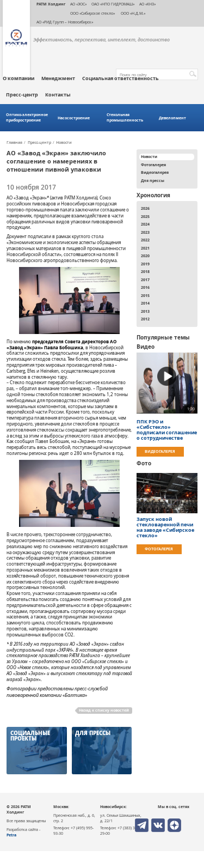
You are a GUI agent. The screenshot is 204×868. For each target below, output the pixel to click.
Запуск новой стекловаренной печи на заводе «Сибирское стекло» (165, 527)
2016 (145, 287)
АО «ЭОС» (78, 4)
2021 (145, 248)
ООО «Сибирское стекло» (92, 13)
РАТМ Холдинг (51, 4)
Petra (11, 835)
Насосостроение (74, 118)
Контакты (58, 95)
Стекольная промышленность (125, 117)
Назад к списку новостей (104, 710)
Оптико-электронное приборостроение (27, 117)
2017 (145, 280)
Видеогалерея (155, 172)
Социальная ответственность (120, 78)
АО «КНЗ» (147, 4)
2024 (145, 224)
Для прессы (153, 180)
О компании (18, 78)
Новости (64, 143)
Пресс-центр (22, 95)
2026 (145, 208)
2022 (145, 240)
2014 (145, 303)
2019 (145, 264)
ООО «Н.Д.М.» (132, 13)
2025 (145, 216)
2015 (145, 295)
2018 (145, 271)
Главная (14, 143)
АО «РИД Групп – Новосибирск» (65, 22)
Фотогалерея (153, 165)
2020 (145, 256)
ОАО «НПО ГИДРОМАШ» (113, 4)
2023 (145, 232)
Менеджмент (58, 78)
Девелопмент (172, 118)
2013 (145, 311)
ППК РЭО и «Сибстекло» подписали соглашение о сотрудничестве (167, 430)
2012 (145, 319)
